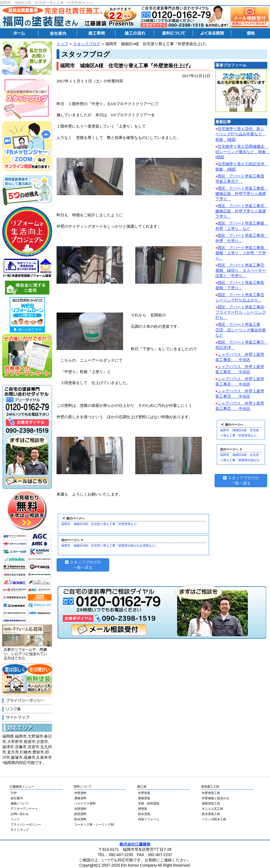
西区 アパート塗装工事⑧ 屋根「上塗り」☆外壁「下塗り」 (242, 253)
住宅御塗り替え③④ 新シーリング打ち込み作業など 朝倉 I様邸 (241, 134)
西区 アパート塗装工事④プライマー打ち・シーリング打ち (241, 312)
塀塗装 (143, 809)
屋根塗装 (144, 798)
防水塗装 (144, 814)
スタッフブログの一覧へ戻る (83, 565)
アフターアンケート (24, 809)
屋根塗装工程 (211, 803)
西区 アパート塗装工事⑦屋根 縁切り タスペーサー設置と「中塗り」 (241, 271)
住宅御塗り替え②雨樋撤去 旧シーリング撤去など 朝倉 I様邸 (243, 152)
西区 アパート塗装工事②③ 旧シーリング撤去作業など (241, 330)
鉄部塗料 (80, 814)
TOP (14, 793)
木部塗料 (80, 809)
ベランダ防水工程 (214, 819)
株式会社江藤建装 (135, 844)
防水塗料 (80, 819)
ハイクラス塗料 (85, 803)
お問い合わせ (20, 814)
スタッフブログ (87, 44)
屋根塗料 (80, 798)
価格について (20, 803)
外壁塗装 (144, 793)
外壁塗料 (80, 793)
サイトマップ (20, 830)
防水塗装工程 (211, 814)
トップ (62, 44)
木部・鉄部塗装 (149, 803)
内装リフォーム (149, 819)
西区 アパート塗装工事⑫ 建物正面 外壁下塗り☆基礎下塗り (242, 194)
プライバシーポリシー (26, 824)
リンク (15, 819)
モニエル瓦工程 (212, 809)
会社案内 (17, 798)
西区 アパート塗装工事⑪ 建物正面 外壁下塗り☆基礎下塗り (242, 211)
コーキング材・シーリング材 (94, 824)
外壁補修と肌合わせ (216, 798)
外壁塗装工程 (211, 793)
